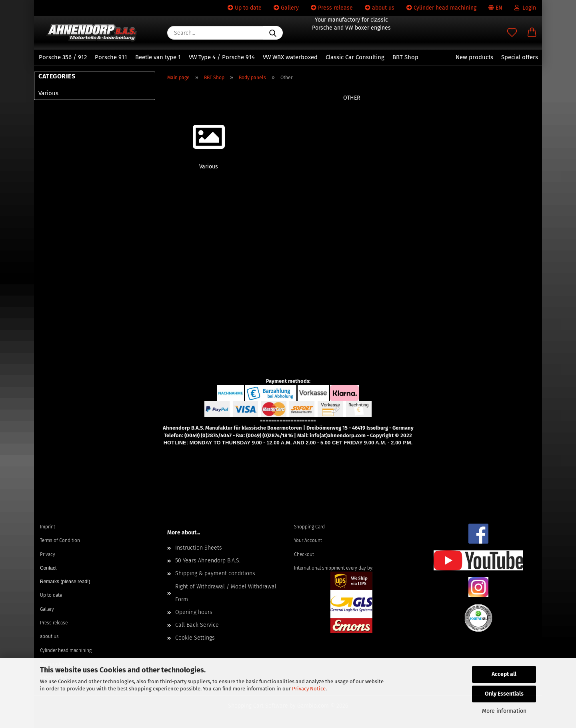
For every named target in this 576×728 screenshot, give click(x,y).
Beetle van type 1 (158, 57)
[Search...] (273, 33)
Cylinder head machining (441, 8)
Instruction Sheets (199, 548)
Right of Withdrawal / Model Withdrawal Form (226, 593)
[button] (532, 33)
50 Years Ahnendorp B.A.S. (208, 561)
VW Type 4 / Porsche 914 (222, 57)
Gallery (286, 8)
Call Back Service (197, 625)
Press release (332, 8)
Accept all (504, 674)
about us (380, 8)
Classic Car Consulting (355, 57)
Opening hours (194, 612)
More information (504, 711)
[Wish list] (512, 33)
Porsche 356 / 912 (63, 57)
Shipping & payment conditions (215, 573)
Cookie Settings (195, 638)
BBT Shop (405, 57)
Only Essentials (504, 694)
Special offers (520, 57)
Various (48, 93)
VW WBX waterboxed (290, 57)
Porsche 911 (111, 57)
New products (474, 57)
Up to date (245, 8)
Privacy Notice (309, 689)
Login (525, 8)
